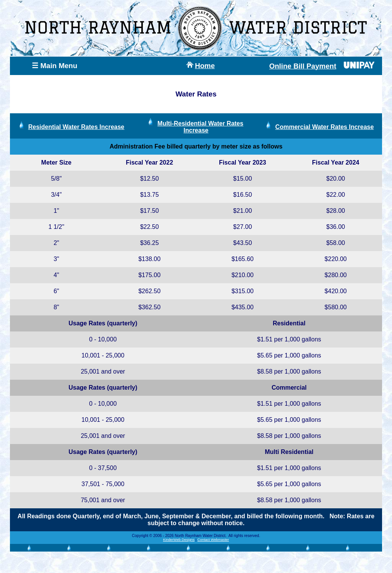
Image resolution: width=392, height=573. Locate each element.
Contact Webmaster (213, 540)
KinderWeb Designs (179, 540)
